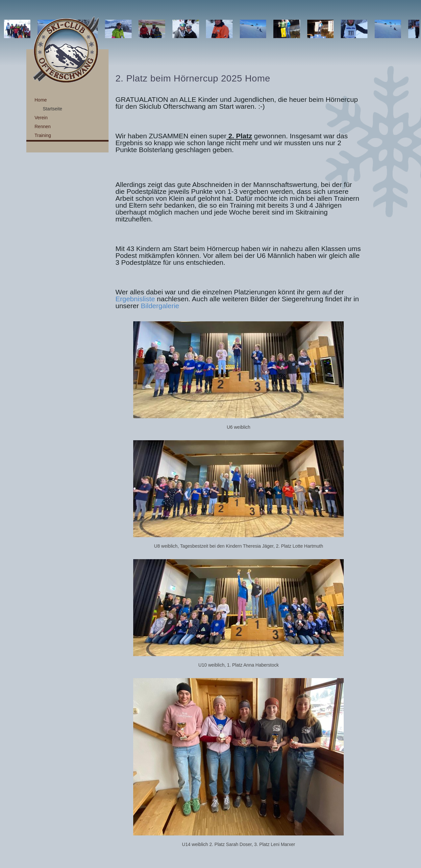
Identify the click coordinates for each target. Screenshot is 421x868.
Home (41, 100)
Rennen (43, 126)
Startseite (52, 109)
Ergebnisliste (135, 299)
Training (43, 135)
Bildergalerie (160, 306)
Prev (9, 29)
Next (412, 29)
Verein (41, 118)
